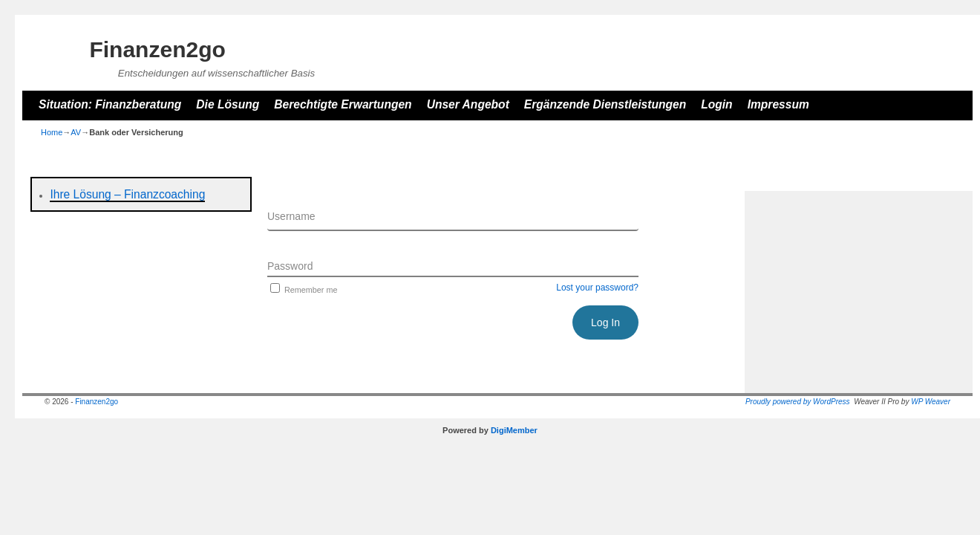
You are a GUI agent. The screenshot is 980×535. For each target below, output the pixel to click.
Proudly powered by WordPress (798, 402)
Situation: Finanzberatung (110, 104)
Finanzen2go (157, 49)
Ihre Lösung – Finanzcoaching (127, 194)
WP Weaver (931, 402)
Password (290, 266)
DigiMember (514, 430)
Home (52, 132)
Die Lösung (228, 104)
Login (716, 104)
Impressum (778, 104)
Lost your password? (597, 288)
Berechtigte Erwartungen (343, 104)
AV (76, 132)
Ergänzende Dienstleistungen (605, 104)
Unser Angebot (468, 104)
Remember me (302, 290)
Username (291, 216)
